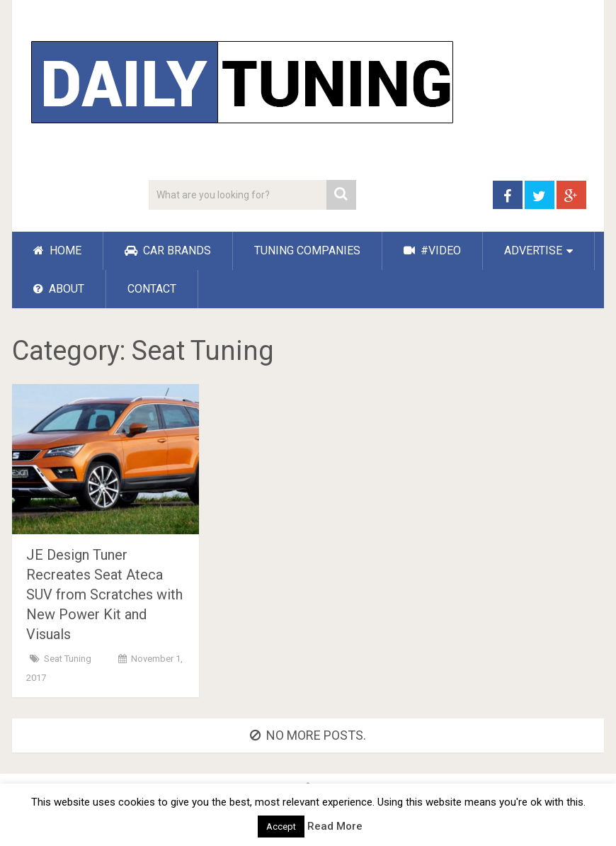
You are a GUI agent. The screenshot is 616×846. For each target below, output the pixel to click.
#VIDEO (432, 250)
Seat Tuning (68, 659)
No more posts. (308, 735)
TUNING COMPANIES (307, 250)
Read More (335, 826)
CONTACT (152, 289)
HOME (57, 250)
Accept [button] (281, 827)
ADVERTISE (533, 250)
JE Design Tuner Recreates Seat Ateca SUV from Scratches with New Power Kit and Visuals (104, 594)
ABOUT (59, 289)
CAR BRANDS (168, 250)
